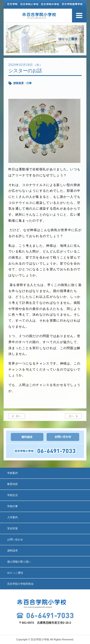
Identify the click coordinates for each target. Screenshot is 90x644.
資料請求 (12, 551)
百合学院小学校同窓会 (20, 584)
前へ (18, 416)
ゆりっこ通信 (15, 573)
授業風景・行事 (22, 83)
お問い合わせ (15, 539)
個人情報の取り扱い (19, 562)
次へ (72, 416)
